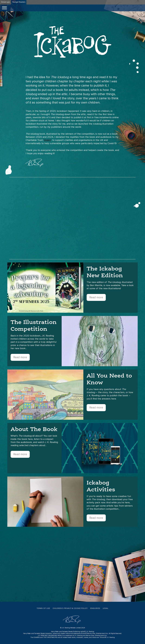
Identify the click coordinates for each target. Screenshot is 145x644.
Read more (96, 297)
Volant (47, 140)
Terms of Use (43, 608)
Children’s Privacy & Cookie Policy (70, 608)
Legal (106, 608)
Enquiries (95, 608)
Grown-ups (5, 2)
